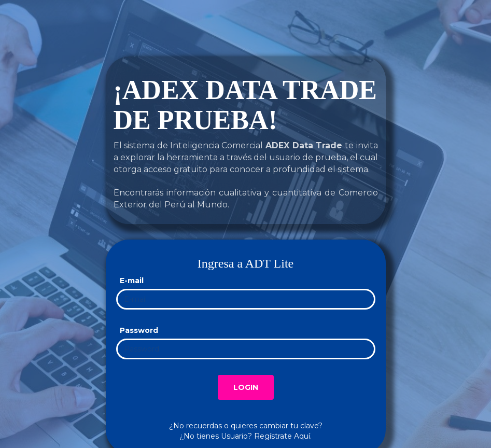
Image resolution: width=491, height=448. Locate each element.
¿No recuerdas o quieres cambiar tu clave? (246, 426)
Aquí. (303, 436)
